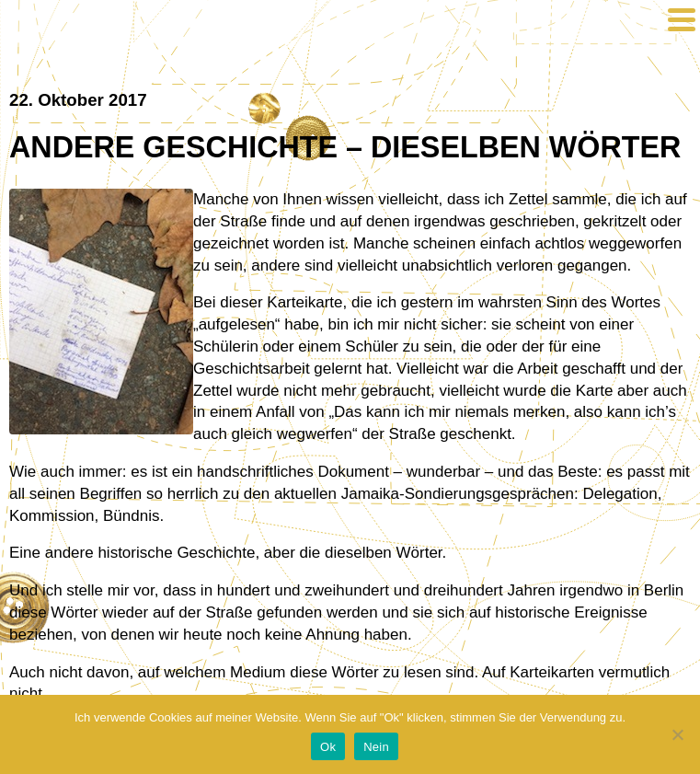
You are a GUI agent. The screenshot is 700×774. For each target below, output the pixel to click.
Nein (376, 747)
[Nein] (677, 734)
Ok (328, 747)
